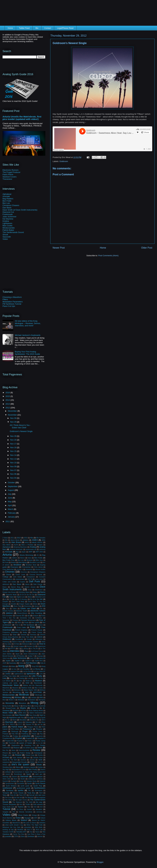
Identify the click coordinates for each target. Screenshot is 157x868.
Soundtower (18, 774)
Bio (37, 28)
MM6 (41, 698)
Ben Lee (6, 203)
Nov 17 (14, 444)
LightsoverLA (19, 674)
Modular (21, 700)
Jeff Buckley (20, 656)
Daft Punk (34, 581)
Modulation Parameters (13, 302)
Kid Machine (8, 219)
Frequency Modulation (11, 632)
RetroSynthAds (24, 750)
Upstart (29, 809)
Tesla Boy (31, 793)
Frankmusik (8, 214)
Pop (41, 734)
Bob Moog (23, 562)
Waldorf (24, 820)
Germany (33, 635)
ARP (31, 552)
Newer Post (59, 248)
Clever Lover (20, 575)
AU (38, 555)
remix (40, 748)
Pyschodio (12, 743)
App (17, 552)
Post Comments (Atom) (108, 256)
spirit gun (39, 774)
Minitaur (18, 697)
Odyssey (29, 722)
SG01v (32, 762)
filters (19, 623)
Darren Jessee (30, 587)
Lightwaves (7, 223)
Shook (5, 235)
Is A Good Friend (37, 651)
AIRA (44, 540)
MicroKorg (17, 692)
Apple (24, 552)
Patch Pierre (8, 175)
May (10, 502)
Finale (26, 623)
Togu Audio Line (8, 807)
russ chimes (18, 757)
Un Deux (20, 809)
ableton (25, 540)
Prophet (19, 738)
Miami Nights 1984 (30, 690)
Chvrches (24, 572)
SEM (40, 760)
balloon (15, 558)
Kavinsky (13, 663)
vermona (39, 812)
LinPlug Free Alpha (9, 676)
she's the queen (20, 764)
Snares (43, 770)
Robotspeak (38, 753)
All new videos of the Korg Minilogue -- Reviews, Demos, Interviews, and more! (28, 323)
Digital (11, 597)
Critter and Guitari (9, 582)
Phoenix (39, 729)
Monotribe (10, 703)
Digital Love (21, 597)
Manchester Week (11, 685)
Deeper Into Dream (9, 592)
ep (29, 615)
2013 (8, 404)
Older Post (147, 248)
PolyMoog (25, 734)
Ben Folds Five (8, 560)
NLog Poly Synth (39, 718)
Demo (43, 592)
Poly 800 (15, 734)
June (10, 498)
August (11, 490)
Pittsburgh (15, 732)
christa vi (20, 570)
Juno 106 (33, 658)
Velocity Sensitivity (26, 812)
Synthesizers (40, 788)
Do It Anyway (22, 599)
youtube (8, 836)
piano (5, 731)
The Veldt (29, 802)
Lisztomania (24, 676)
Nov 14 (14, 455)
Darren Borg (16, 587)
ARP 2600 (39, 552)
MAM (27, 683)
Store (15, 779)
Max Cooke (7, 226)
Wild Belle (39, 827)
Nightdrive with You (16, 717)
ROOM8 (6, 757)
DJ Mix (12, 599)
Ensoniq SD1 (20, 616)
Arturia (7, 555)
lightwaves (31, 674)
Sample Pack (38, 758)
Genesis (23, 635)
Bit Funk (5, 562)
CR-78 (30, 579)
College (6, 577)
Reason (17, 748)
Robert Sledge (25, 753)
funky (25, 632)
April (10, 505)
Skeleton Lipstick (29, 767)
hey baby (8, 644)
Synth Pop (38, 786)
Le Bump (36, 669)
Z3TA (16, 836)
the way (39, 802)
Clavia (8, 574)
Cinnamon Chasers (11, 205)
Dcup (30, 590)
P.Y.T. (20, 724)
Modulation (32, 700)
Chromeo (10, 572)
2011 (8, 521)
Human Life (31, 646)
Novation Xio (34, 720)
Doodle (14, 604)
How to (42, 644)
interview (15, 651)
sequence (6, 762)
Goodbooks (19, 639)
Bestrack (30, 560)
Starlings (6, 777)
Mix (26, 697)
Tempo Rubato (18, 793)
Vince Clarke (23, 815)
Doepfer (5, 602)
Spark (29, 774)
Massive (15, 688)
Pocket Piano (37, 732)
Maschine (6, 688)
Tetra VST (23, 795)
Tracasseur (7, 179)
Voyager (28, 818)
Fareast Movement (28, 620)
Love (29, 678)
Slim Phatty (33, 769)
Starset (14, 777)
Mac (21, 681)
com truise (17, 577)
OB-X (43, 720)
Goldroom (64, 161)
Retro (14, 750)
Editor (15, 609)
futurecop (6, 635)
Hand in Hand (17, 642)
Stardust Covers (9, 177)
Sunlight (14, 781)
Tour (29, 807)
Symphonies (10, 783)
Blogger (100, 862)
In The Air (35, 649)
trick (35, 807)
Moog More (27, 706)
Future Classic (37, 632)
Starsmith (7, 237)
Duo (7, 609)
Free (32, 627)
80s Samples (41, 538)
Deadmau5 (39, 590)
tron (41, 807)
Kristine (6, 221)
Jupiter (8, 661)
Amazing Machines (20, 547)
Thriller (28, 804)
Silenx (18, 767)
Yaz (31, 832)
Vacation (39, 809)
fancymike (6, 620)
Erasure (36, 616)
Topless (21, 807)
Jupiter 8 (28, 661)
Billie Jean (39, 560)
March (11, 509)
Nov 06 (14, 474)
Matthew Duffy (26, 688)
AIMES (35, 540)
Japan (17, 654)
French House (37, 630)
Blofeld (13, 562)
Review (36, 750)
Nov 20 (14, 440)
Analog (33, 547)
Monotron (23, 703)
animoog (42, 549)
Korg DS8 (35, 666)
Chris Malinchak (8, 570)
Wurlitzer (20, 830)
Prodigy (15, 736)
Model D (12, 700)
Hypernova (42, 646)
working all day (8, 830)
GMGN (40, 637)
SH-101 (40, 762)
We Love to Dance (30, 823)
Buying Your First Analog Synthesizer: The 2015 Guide (27, 353)
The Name (9, 800)
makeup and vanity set (12, 683)
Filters (5, 299)
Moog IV (17, 706)
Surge (21, 781)
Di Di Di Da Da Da (27, 595)
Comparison (31, 577)
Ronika (40, 755)
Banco (23, 558)
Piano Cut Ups (9, 306)
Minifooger (39, 695)
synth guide (25, 786)
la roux (14, 669)
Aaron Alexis (15, 540)
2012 (8, 408)
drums (37, 606)
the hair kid (18, 798)
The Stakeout (17, 802)
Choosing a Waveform (12, 297)
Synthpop (10, 790)
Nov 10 (14, 463)
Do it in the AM (36, 599)
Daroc (5, 587)
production (26, 736)
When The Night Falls (35, 825)
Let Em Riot (27, 671)
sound (8, 774)
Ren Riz (5, 750)
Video (7, 815)
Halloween (39, 639)
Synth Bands (40, 783)
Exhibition (39, 618)
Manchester (38, 683)
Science (23, 760)
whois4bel (28, 827)
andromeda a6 (31, 549)
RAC (4, 745)
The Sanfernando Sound (13, 232)
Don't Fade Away (18, 602)
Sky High (6, 770)
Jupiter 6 (18, 661)
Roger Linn (7, 755)
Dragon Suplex (25, 604)
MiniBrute (24, 695)
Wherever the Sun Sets (11, 827)
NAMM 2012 (22, 713)
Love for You (38, 678)
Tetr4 (41, 793)
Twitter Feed (24, 28)
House (34, 644)
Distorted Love (40, 597)
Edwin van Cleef (28, 608)
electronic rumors (38, 611)
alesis (27, 542)
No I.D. (7, 720)
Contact (48, 28)
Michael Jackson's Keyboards (28, 335)
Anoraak (6, 196)
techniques (39, 791)
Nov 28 (14, 436)
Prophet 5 (41, 738)
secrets (32, 760)
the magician (41, 798)
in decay (25, 649)
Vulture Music (11, 820)
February (12, 513)
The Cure (8, 798)
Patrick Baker (8, 230)
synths (21, 790)
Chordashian (26, 567)
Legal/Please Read (65, 28)
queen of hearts (26, 743)
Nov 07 (14, 470)
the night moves (21, 800)
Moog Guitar (7, 706)
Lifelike (8, 674)
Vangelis (5, 812)
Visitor (5, 239)
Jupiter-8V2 (39, 661)
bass (30, 558)
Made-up (29, 681)
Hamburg (6, 642)
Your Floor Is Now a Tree (36, 834)
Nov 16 (14, 447)
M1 (15, 681)
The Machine (29, 798)
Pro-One (6, 736)
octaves (20, 722)
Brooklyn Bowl (31, 565)
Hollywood (26, 644)
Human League (19, 646)
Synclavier (21, 783)
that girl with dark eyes (37, 795)
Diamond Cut (8, 212)
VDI (14, 812)
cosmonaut (20, 579)
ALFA (16, 545)
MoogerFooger (11, 708)
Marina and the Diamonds (33, 685)
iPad (26, 651)
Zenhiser (31, 836)
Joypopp (40, 656)
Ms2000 (15, 711)
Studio (23, 779)
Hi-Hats (17, 644)
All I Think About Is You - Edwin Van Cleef (20, 426)
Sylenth (42, 781)
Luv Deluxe (7, 681)
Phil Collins (15, 729)
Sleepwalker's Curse (19, 770)
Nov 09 (14, 466)
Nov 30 (14, 418)
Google (29, 639)
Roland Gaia (30, 755)
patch (5, 727)
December (13, 411)
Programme (39, 736)
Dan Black (7, 208)
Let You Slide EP (40, 671)
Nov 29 (14, 422)
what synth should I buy (14, 825)
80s (32, 538)
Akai (7, 542)
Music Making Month (36, 711)
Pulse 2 (30, 741)
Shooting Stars (8, 767)
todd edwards (38, 804)
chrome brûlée (40, 570)
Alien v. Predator (27, 545)
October (12, 483)
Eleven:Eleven (22, 613)
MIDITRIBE (37, 692)
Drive (35, 604)
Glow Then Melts (28, 637)
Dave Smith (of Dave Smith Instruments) (20, 210)
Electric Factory (8, 611)
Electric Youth (22, 611)
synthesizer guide (23, 788)
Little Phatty (37, 676)
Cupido (23, 582)
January (12, 517)
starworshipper (38, 777)
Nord (15, 720)
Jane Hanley (7, 654)
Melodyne (18, 690)
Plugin (25, 731)
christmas (29, 570)
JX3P (4, 663)
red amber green (29, 748)
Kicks (21, 663)
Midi (27, 692)
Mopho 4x (35, 708)
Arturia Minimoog (26, 555)
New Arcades (7, 715)
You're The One (19, 834)
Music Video (8, 713)
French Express (21, 630)
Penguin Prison (33, 727)
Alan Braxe (16, 542)
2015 (8, 396)
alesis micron (37, 542)
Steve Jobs (7, 779)
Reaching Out (30, 745)
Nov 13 (14, 459)
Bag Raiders (8, 199)
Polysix (34, 734)
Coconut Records (36, 575)
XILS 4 (30, 830)
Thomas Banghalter (9, 804)
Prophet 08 (30, 738)
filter (13, 623)
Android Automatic (16, 549)
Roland (18, 755)
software (8, 772)
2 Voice (5, 538)
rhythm (14, 753)
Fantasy (15, 620)
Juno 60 (42, 658)
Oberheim (9, 722)
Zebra (23, 836)
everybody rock (25, 618)
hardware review (32, 642)
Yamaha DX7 (21, 832)
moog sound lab (40, 706)
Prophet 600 (9, 741)
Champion (14, 567)
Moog (34, 703)
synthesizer (7, 788)
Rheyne (5, 753)
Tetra (4, 795)
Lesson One (15, 671)
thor (21, 804)
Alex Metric (7, 545)
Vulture (43, 818)
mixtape (34, 698)
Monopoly (42, 700)
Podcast (5, 734)
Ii (19, 649)
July (10, 494)
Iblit (6, 649)
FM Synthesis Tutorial (12, 304)
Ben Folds (7, 201)
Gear (15, 634)
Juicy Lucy (6, 658)
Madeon (39, 681)
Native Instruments (36, 713)
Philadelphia (27, 729)
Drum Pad (17, 606)
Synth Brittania (11, 786)
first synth (35, 622)
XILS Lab (39, 830)
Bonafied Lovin (35, 562)
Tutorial (6, 809)
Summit (5, 781)
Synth (30, 783)
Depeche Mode (11, 595)
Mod (4, 700)
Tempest (6, 793)
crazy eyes (39, 579)
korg (21, 666)
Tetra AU (13, 795)
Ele (41, 609)
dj (6, 599)
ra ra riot (39, 743)
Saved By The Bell (10, 760)
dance (27, 584)
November (13, 415)
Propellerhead (7, 738)
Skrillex (41, 767)
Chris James (38, 567)
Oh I (37, 722)
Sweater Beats (31, 781)
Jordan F (31, 656)
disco (30, 597)
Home (10, 28)
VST (36, 818)
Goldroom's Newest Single (21, 431)
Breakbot (17, 565)
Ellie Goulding (37, 613)
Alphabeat (7, 194)
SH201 (5, 765)
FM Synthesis (29, 625)
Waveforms (16, 823)
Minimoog (7, 697)
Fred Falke (21, 627)
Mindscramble (9, 228)
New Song (33, 715)
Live (4, 678)
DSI (44, 606)
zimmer (40, 836)
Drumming (28, 606)
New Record (20, 715)
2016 (8, 393)
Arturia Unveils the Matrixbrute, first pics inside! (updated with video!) (22, 118)
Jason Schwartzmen (31, 654)
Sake (28, 758)
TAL (29, 791)
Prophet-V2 (21, 741)
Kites (13, 666)
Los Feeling (20, 678)
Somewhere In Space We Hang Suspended (30, 772)
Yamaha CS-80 (8, 832)
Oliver (43, 722)
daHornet (6, 584)
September (13, 486)
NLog (29, 718)
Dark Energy (38, 584)
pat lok (40, 724)
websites (42, 823)
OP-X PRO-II (10, 724)
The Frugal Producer (11, 172)
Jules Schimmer (9, 217)
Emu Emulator (8, 616)
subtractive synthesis (35, 779)
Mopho (23, 708)
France (40, 625)
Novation (23, 720)
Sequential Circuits (19, 762)
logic (11, 678)
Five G (18, 625)
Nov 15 (14, 451)
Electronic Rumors (10, 170)
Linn (41, 674)
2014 (8, 400)
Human (8, 646)
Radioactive (16, 745)
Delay (35, 592)
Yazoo (37, 832)
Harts (43, 642)
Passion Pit (30, 724)
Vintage (34, 815)
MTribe (23, 711)
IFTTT (13, 648)
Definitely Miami (24, 592)
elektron (9, 613)
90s (6, 540)
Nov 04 (14, 478)
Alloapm (40, 545)
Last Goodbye (25, 669)
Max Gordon (7, 690)
